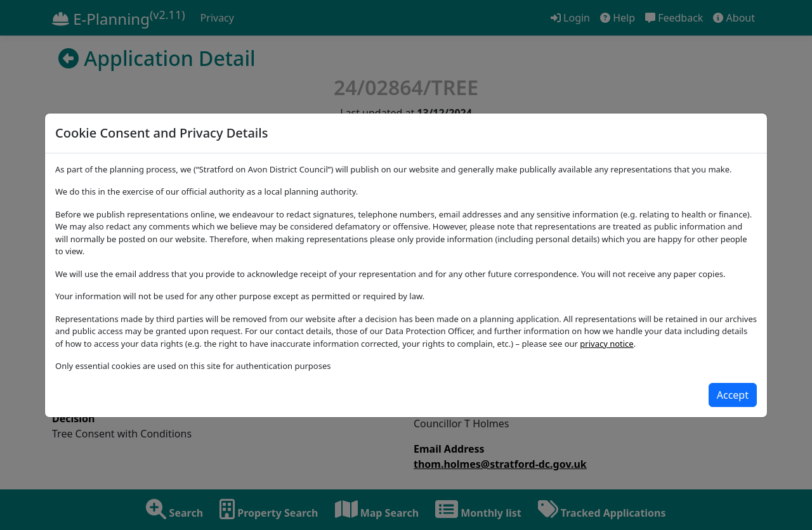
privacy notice (606, 344)
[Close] (733, 395)
